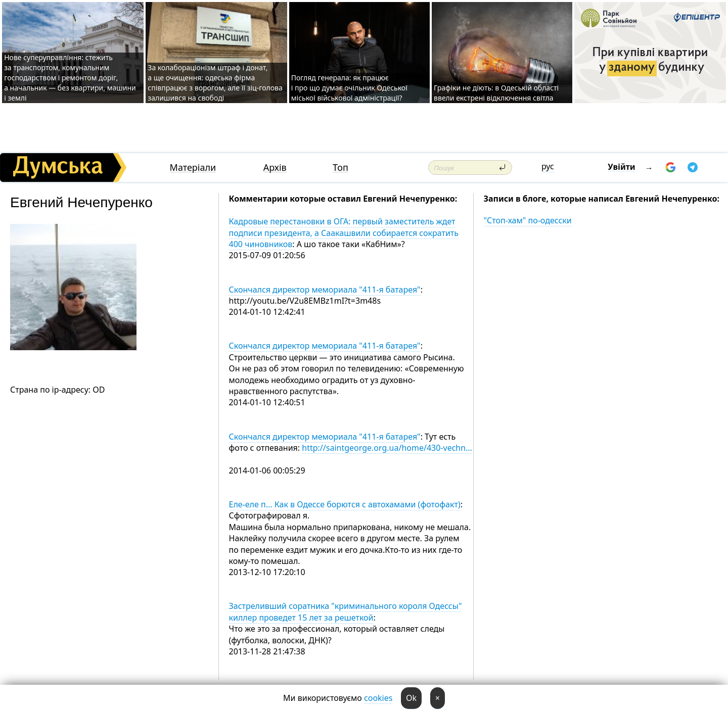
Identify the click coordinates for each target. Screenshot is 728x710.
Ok (411, 698)
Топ (340, 168)
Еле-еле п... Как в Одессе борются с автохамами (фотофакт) (345, 504)
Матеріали (193, 168)
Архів (275, 168)
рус (548, 166)
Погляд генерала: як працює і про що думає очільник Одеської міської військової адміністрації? (349, 88)
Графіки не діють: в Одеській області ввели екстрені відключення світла (496, 93)
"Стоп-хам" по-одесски (528, 220)
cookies (378, 698)
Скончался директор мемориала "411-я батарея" (325, 290)
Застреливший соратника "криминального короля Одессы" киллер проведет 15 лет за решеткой (346, 611)
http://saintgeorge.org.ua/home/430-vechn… (387, 448)
